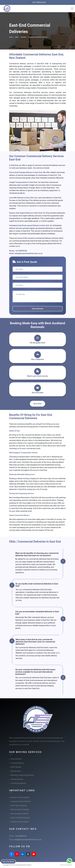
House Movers (16, 759)
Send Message (37, 309)
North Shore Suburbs (19, 806)
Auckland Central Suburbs (21, 801)
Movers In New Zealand (20, 797)
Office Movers (16, 767)
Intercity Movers (17, 779)
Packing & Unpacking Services (22, 775)
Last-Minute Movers (18, 783)
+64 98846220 (21, 251)
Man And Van (16, 771)
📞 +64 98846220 (37, 2)
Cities (17, 37)
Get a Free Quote (9, 861)
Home (11, 37)
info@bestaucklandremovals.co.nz (29, 253)
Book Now (37, 404)
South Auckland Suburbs (20, 818)
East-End (23, 37)
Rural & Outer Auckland (20, 822)
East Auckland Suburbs (20, 814)
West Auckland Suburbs (20, 810)
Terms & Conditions (66, 865)
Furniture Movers (17, 763)
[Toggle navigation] (72, 9)
